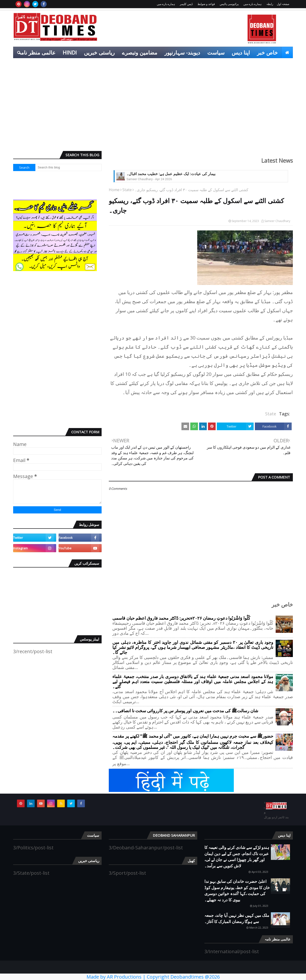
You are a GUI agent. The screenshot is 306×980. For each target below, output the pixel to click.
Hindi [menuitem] (70, 52)
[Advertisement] (153, 110)
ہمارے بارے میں (252, 4)
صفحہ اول (283, 4)
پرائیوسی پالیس (229, 4)
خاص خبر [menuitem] (267, 52)
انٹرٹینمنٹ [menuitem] (260, 64)
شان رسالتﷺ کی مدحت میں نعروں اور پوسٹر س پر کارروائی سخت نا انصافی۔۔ (185, 711)
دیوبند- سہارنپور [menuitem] (182, 52)
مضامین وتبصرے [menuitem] (140, 52)
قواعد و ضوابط (206, 4)
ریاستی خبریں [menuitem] (99, 52)
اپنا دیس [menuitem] (241, 52)
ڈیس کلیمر (186, 4)
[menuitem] (287, 52)
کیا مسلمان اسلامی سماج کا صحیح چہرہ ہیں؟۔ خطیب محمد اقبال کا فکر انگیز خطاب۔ (196, 174)
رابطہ (270, 4)
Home (114, 190)
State (127, 190)
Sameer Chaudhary (277, 221)
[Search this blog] (69, 167)
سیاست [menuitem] (216, 52)
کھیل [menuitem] (284, 64)
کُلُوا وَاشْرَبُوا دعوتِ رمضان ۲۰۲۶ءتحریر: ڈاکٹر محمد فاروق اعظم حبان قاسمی (181, 618)
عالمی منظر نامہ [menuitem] (37, 52)
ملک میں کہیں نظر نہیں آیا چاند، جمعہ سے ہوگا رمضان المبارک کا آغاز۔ (237, 918)
